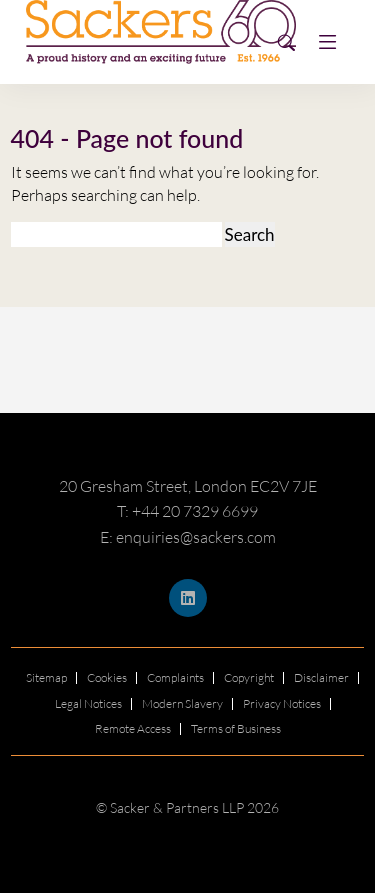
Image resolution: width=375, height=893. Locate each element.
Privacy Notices (282, 703)
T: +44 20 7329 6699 (187, 511)
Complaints (175, 677)
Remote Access (133, 728)
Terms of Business (236, 728)
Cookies (107, 677)
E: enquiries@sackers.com (188, 537)
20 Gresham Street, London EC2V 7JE (188, 486)
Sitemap (46, 677)
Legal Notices (88, 703)
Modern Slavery (182, 703)
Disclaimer (321, 677)
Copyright (249, 677)
